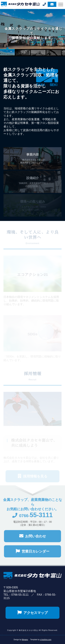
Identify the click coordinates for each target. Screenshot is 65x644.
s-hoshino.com (46, 640)
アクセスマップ (33, 612)
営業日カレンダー (33, 554)
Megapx (25, 640)
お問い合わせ (33, 538)
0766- (32, 518)
